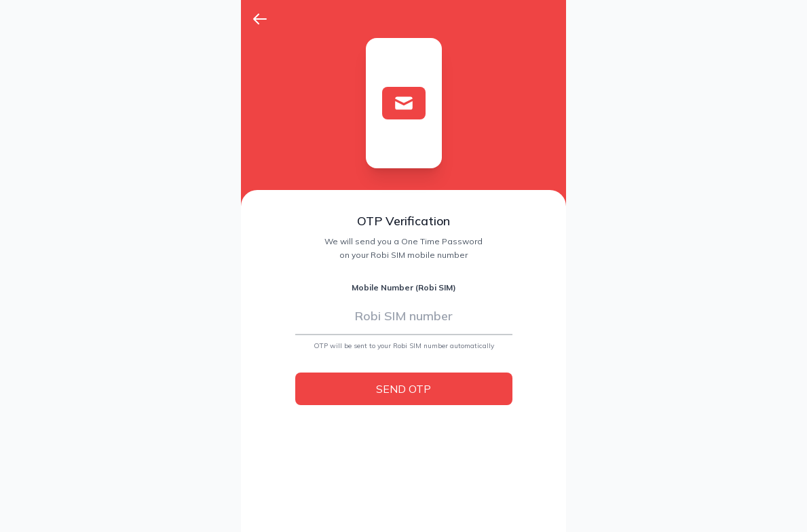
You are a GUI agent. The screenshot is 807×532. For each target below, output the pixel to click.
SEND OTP (403, 389)
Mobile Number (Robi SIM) (404, 287)
